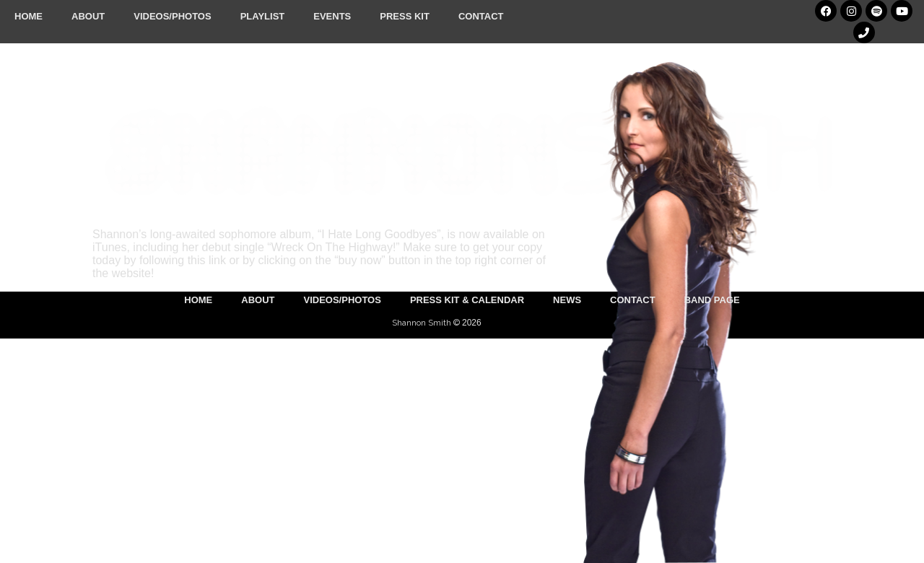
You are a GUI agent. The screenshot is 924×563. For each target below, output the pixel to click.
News (567, 300)
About (88, 16)
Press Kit (405, 16)
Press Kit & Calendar (467, 300)
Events (332, 16)
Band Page (712, 300)
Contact (481, 16)
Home (29, 16)
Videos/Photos (172, 16)
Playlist (263, 16)
